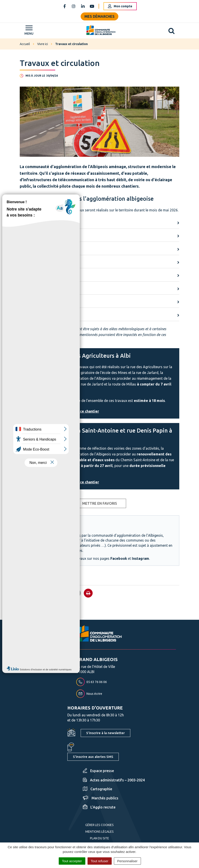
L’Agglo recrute (99, 807)
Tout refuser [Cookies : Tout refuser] (100, 861)
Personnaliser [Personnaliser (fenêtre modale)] (127, 861)
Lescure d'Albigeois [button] (35, 263)
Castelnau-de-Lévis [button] (35, 249)
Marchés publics (101, 798)
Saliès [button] (24, 302)
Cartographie (98, 789)
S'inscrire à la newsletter (105, 733)
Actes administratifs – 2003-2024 (114, 780)
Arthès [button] (25, 236)
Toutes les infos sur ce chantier (72, 411)
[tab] (99, 223)
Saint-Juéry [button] (29, 289)
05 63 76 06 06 (92, 682)
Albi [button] (23, 223)
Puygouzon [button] (29, 276)
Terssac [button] (26, 315)
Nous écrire (89, 694)
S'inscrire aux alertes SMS (93, 757)
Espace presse (98, 771)
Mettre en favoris (100, 503)
